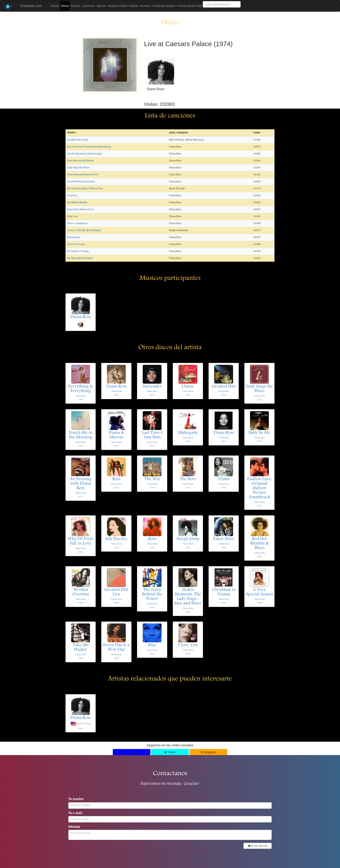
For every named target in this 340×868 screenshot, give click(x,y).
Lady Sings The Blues (78, 168)
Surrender (152, 387)
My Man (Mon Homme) (80, 258)
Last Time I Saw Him (152, 435)
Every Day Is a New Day (116, 648)
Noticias (134, 6)
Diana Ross (81, 317)
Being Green (74, 237)
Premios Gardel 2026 (189, 6)
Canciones (88, 6)
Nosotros (146, 6)
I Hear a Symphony (77, 223)
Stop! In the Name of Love (81, 210)
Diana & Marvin (116, 435)
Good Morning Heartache (81, 182)
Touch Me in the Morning (81, 435)
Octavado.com (31, 6)
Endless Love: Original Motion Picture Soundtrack (260, 488)
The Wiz (152, 479)
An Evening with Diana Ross (81, 484)
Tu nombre (76, 799)
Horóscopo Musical (164, 6)
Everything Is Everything (81, 389)
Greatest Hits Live (116, 592)
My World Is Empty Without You (85, 189)
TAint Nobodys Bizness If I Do (83, 175)
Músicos (76, 6)
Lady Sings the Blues (260, 389)
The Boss (188, 479)
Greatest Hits (224, 387)
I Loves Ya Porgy (76, 244)
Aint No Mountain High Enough (84, 154)
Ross (116, 479)
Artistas (55, 6)
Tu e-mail (75, 813)
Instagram (208, 752)
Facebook (132, 752)
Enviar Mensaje (258, 846)
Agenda (101, 6)
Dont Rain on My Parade (80, 161)
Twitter (170, 752)
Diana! (188, 387)
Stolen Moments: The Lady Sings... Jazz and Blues (188, 597)
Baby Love (73, 216)
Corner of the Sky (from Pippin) (84, 230)
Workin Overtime (81, 592)
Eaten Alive (224, 539)
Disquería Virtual (117, 6)
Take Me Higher (81, 648)
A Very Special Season (259, 592)
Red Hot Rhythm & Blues (260, 544)
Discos (65, 6)
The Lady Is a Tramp (78, 251)
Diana (224, 479)
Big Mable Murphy (77, 203)
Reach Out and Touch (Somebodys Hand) (89, 147)
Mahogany (188, 433)
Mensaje (74, 827)
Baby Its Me (259, 433)
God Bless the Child (77, 140)
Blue (152, 645)
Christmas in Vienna (224, 592)
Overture (72, 196)
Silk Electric (116, 539)
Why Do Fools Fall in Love (81, 541)
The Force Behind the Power (152, 594)
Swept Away (188, 539)
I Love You (188, 645)
